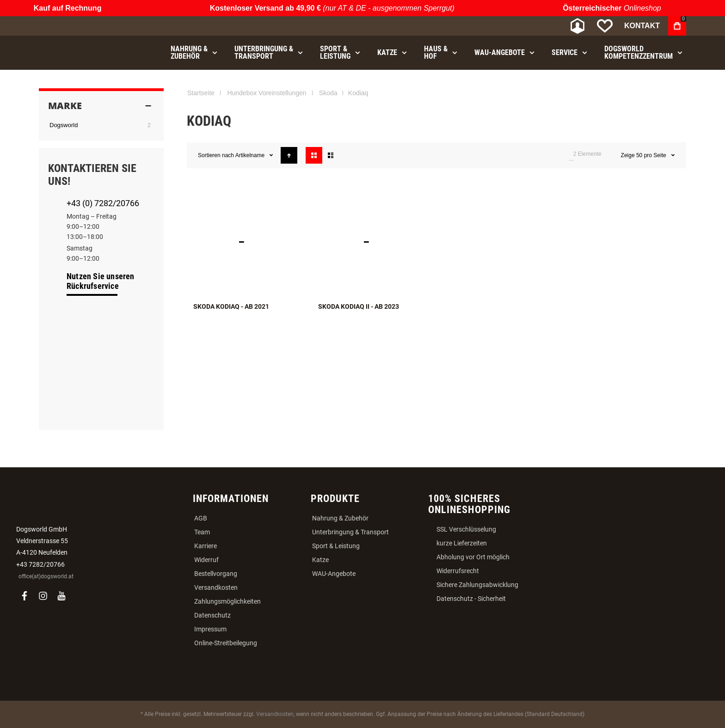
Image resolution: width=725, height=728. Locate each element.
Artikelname (251, 155)
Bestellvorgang (216, 574)
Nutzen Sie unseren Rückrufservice (101, 281)
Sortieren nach (216, 155)
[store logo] (87, 26)
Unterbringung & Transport (350, 532)
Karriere (206, 546)
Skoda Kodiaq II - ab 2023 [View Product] (374, 242)
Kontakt (642, 26)
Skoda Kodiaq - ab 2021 (231, 306)
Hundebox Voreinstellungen (267, 93)
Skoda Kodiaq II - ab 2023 (359, 306)
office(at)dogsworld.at (46, 576)
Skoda (328, 93)
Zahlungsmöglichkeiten (227, 601)
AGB (201, 518)
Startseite (201, 93)
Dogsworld (64, 125)
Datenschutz (212, 615)
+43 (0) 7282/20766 (103, 203)
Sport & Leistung (336, 546)
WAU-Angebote (334, 574)
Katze (320, 560)
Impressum (210, 629)
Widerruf (206, 560)
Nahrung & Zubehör (340, 518)
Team (202, 532)
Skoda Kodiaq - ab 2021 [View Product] (249, 242)
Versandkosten (216, 587)
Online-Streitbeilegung (226, 643)
